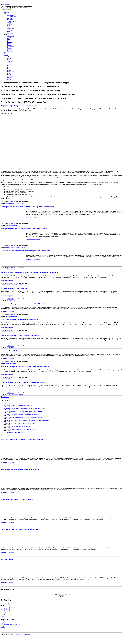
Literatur (10, 42)
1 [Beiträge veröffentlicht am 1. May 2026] (8, 607)
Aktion (7, 363)
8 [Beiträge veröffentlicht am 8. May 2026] (8, 609)
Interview (14, 269)
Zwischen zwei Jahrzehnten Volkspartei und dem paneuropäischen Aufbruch (26, 251)
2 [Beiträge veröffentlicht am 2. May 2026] (10, 607)
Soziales (9, 61)
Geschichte (10, 70)
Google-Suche (67, 595)
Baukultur (10, 43)
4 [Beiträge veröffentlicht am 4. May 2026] (1, 609)
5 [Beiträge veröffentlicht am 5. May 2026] (3, 609)
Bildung (9, 30)
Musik (9, 40)
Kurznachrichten (8, 52)
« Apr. (2, 616)
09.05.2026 (11, 202)
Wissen (9, 69)
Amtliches (10, 63)
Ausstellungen (11, 46)
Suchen (61, 596)
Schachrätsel (11, 76)
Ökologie (8, 247)
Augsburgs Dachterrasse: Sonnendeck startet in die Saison (19, 423)
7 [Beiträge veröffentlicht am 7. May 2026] (6, 609)
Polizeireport (11, 72)
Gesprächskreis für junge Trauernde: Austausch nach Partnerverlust (22, 414)
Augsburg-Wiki (5, 623)
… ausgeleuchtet (8, 79)
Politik (6, 14)
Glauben (10, 49)
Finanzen (10, 31)
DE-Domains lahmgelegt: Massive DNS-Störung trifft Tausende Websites (25, 367)
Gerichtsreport (11, 73)
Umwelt (9, 26)
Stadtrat (3, 627)
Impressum (14, 635)
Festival (9, 48)
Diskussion (10, 66)
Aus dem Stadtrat (12, 17)
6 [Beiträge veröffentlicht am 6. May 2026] (5, 609)
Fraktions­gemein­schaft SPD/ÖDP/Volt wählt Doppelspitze (20, 335)
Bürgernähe (10, 33)
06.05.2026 (11, 377)
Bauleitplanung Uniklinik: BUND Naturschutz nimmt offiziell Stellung (24, 229)
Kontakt (20, 635)
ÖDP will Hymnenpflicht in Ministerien (14, 288)
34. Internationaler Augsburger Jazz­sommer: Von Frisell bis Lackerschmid (25, 304)
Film (9, 39)
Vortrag (9, 64)
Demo (9, 67)
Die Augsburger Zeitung (7, 5)
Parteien (9, 18)
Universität (10, 51)
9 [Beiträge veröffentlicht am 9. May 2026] (10, 609)
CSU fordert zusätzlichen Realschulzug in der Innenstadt (19, 320)
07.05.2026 (11, 315)
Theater (9, 37)
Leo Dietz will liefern (8, 559)
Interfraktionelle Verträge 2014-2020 (10, 625)
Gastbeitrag (14, 225)
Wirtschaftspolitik (12, 21)
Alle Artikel (10, 15)
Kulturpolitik (11, 27)
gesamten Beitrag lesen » (33, 217)
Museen (9, 45)
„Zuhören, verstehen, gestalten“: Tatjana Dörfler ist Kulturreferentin (23, 382)
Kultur (6, 34)
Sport (5, 54)
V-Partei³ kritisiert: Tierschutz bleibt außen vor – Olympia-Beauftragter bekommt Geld (30, 273)
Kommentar (7, 55)
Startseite (6, 12)
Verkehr (9, 23)
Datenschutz (27, 635)
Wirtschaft (10, 60)
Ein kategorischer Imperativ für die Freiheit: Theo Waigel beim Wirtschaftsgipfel (28, 207)
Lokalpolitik (11, 20)
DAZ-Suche (57, 595)
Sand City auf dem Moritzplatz (11, 351)
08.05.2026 (11, 268)
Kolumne (10, 78)
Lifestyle (10, 75)
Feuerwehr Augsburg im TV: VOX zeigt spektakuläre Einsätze (21, 429)
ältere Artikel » (5, 397)
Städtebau (10, 24)
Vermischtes (7, 57)
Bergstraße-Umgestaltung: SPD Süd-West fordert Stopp (19, 106)
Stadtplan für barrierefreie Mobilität (10, 626)
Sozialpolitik (11, 29)
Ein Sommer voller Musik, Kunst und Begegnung (17, 426)
